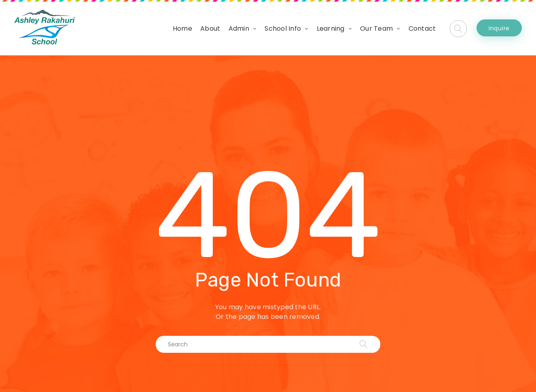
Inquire (499, 28)
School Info (283, 28)
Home (182, 28)
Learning (331, 28)
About (210, 28)
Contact (422, 28)
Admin (239, 28)
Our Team (376, 28)
